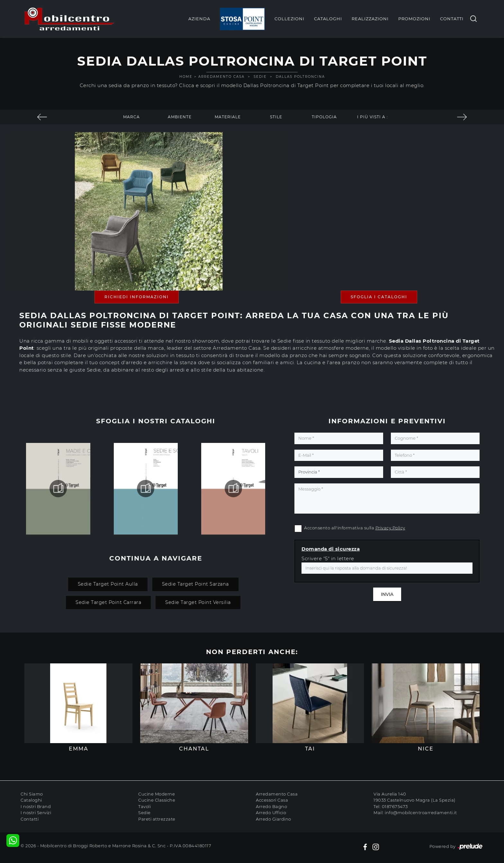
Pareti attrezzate (157, 819)
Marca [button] (131, 117)
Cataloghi (328, 19)
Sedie (260, 77)
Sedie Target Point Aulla (108, 584)
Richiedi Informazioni (137, 297)
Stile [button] (276, 117)
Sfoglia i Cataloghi (379, 297)
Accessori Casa (272, 800)
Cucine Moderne (157, 794)
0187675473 (395, 806)
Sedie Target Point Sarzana (195, 584)
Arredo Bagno (271, 806)
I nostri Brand (36, 806)
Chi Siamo (32, 794)
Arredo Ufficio (271, 813)
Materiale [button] (228, 117)
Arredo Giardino (274, 819)
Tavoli (144, 806)
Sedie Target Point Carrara (108, 602)
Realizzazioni (370, 19)
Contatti (452, 19)
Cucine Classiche (157, 800)
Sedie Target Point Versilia (198, 602)
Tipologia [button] (324, 117)
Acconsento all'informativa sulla (355, 528)
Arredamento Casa (221, 77)
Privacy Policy (390, 528)
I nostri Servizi (36, 813)
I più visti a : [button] (373, 117)
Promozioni (414, 19)
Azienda (199, 19)
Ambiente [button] (180, 117)
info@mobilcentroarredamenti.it (421, 813)
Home (186, 77)
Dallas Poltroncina (300, 77)
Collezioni (289, 19)
